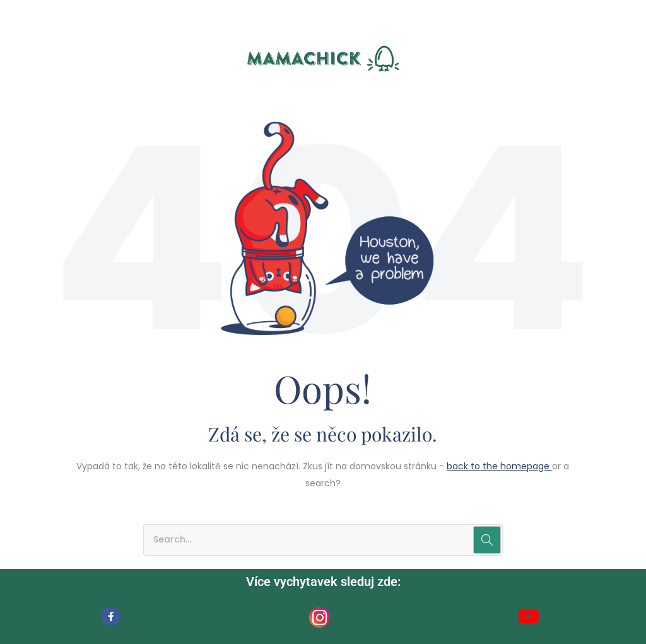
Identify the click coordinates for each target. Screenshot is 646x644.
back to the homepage (499, 466)
